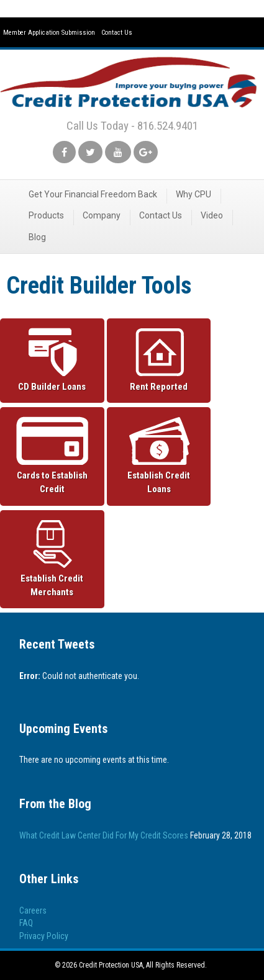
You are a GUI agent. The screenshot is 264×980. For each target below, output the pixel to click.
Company (102, 215)
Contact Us (117, 33)
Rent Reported (159, 387)
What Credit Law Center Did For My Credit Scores (104, 835)
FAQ (26, 923)
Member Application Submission (49, 33)
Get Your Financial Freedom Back (93, 194)
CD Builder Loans (52, 387)
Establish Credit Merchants (52, 585)
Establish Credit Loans (159, 482)
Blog (37, 237)
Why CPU (193, 194)
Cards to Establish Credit (52, 482)
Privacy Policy (44, 936)
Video (212, 215)
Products (46, 215)
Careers (33, 910)
